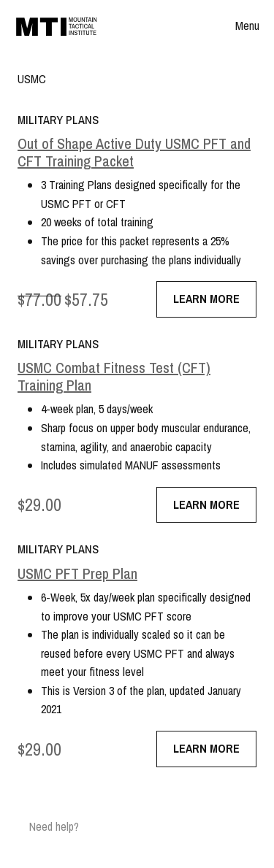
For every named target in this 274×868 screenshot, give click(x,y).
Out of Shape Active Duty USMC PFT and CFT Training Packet (134, 153)
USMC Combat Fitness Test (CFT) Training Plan (114, 377)
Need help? (54, 826)
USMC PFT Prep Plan (77, 574)
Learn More (206, 299)
